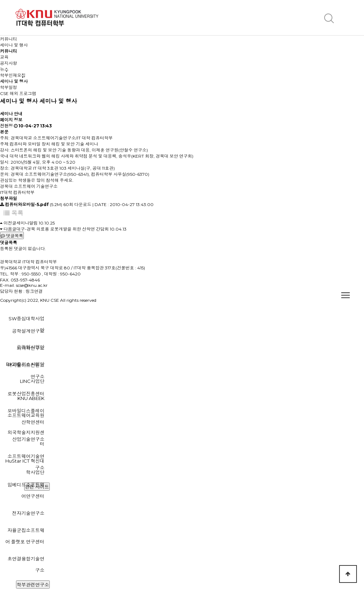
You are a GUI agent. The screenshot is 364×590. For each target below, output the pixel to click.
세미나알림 (27, 223)
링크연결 (34, 291)
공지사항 (9, 63)
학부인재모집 (13, 75)
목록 (14, 213)
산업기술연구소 (28, 439)
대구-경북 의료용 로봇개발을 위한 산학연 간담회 (63, 229)
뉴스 (4, 69)
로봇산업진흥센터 (26, 394)
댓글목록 (12, 236)
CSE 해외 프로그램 (18, 93)
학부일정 (9, 87)
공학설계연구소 (28, 331)
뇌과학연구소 (31, 348)
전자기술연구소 (28, 513)
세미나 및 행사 (14, 81)
